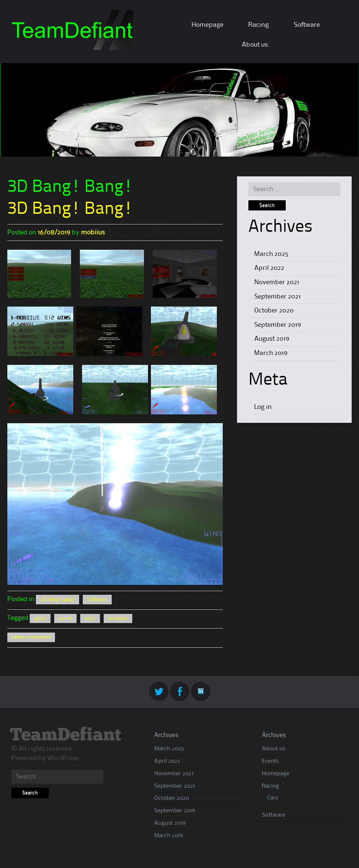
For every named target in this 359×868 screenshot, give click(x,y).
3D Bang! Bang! (70, 209)
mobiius (93, 232)
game (40, 618)
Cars (273, 798)
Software (307, 25)
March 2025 (271, 254)
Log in (263, 407)
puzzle (65, 618)
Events (270, 761)
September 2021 (277, 297)
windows (118, 618)
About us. (256, 45)
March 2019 (271, 353)
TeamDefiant (65, 735)
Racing (259, 25)
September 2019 (278, 325)
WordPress (63, 758)
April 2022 (269, 268)
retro (90, 618)
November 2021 (277, 282)
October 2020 (274, 311)
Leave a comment (31, 637)
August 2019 (272, 339)
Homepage (208, 25)
